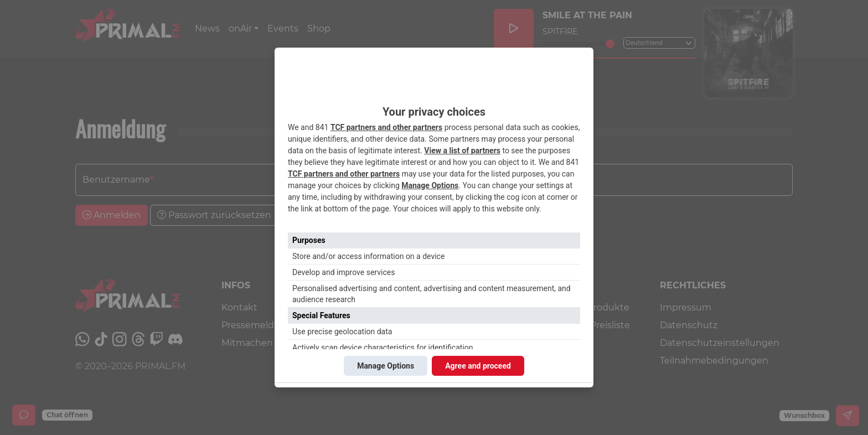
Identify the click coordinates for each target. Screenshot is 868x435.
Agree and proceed (478, 366)
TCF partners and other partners (386, 127)
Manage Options (430, 185)
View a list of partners (462, 151)
